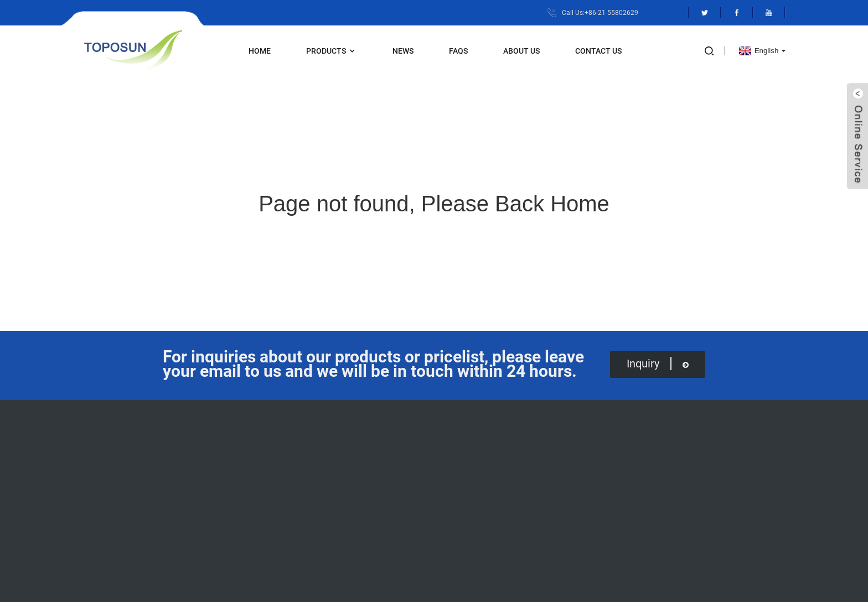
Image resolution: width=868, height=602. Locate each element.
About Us (521, 51)
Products (332, 51)
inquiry (658, 364)
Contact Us (598, 51)
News (403, 51)
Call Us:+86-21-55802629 (600, 13)
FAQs (458, 51)
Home (260, 51)
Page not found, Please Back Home (434, 204)
